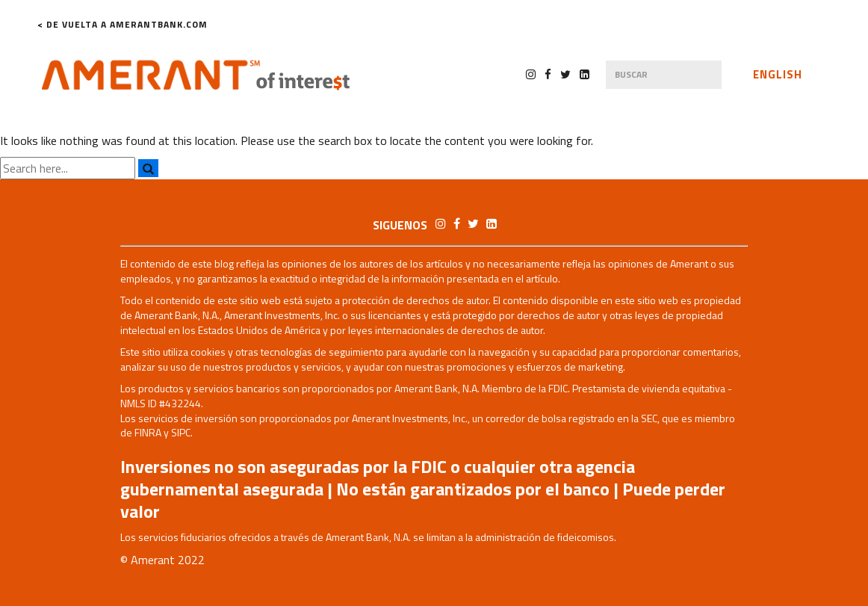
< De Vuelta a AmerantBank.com (123, 25)
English (778, 74)
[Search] (148, 168)
